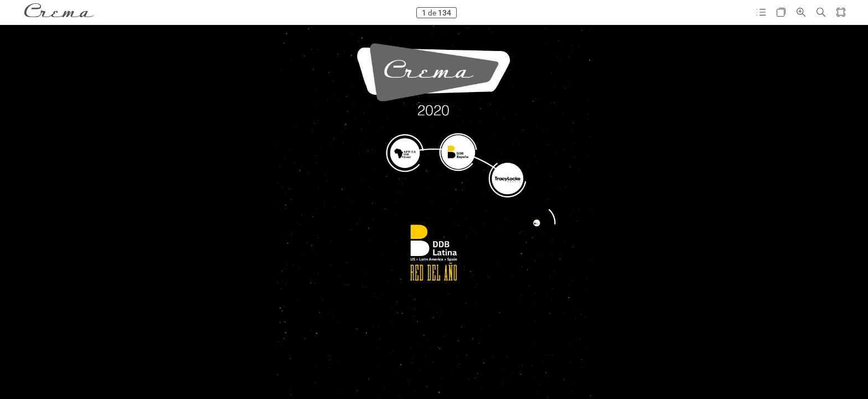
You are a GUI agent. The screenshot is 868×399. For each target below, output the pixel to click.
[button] (761, 12)
